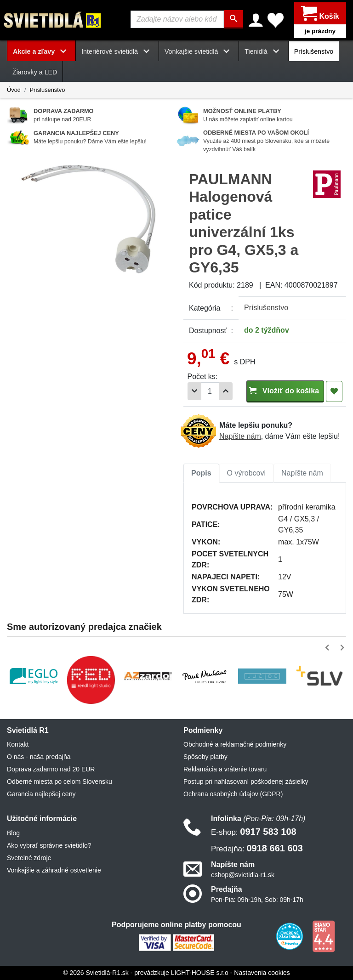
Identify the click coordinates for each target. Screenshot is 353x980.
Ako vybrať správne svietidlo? (49, 845)
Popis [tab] (201, 473)
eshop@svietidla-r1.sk (243, 875)
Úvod (14, 90)
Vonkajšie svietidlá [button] (199, 51)
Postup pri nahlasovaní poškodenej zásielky (246, 782)
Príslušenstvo (314, 51)
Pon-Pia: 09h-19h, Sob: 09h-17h (257, 900)
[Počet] (210, 391)
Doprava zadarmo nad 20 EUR (51, 769)
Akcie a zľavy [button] (41, 51)
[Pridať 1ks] (226, 391)
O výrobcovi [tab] (246, 473)
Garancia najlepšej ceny (41, 794)
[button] (329, 648)
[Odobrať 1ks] (194, 391)
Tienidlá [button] (263, 51)
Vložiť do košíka (285, 391)
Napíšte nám (240, 436)
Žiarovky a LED (35, 72)
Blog (13, 833)
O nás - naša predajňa (39, 757)
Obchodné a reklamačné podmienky (235, 744)
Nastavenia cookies (262, 973)
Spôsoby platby (205, 757)
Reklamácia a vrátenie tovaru (225, 769)
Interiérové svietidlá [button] (117, 51)
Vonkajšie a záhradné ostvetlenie (54, 870)
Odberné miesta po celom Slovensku (60, 782)
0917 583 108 (254, 832)
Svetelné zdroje (29, 858)
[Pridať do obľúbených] (334, 391)
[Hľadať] (233, 19)
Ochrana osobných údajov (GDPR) (233, 794)
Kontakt (18, 744)
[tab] (201, 473)
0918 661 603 (257, 848)
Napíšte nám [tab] (302, 473)
